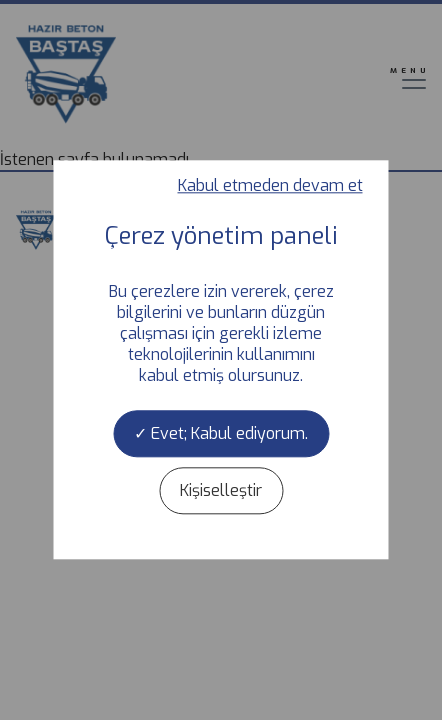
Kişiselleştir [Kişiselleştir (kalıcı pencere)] (221, 491)
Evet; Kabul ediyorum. (221, 433)
